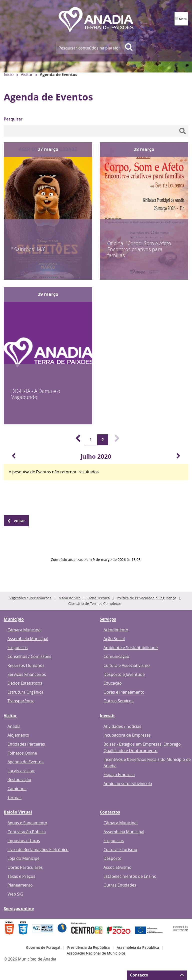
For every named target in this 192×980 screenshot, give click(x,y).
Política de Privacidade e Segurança (146, 598)
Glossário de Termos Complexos (95, 603)
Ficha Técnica (99, 598)
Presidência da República (88, 947)
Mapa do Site (69, 598)
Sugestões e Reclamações (30, 598)
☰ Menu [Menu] (181, 19)
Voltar (19, 521)
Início (9, 74)
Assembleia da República (138, 947)
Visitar (27, 74)
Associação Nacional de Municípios (96, 953)
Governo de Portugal (43, 947)
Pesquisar (13, 119)
